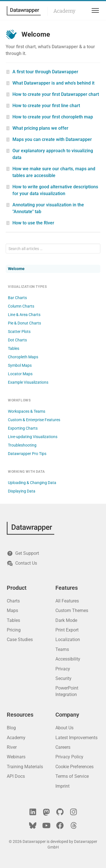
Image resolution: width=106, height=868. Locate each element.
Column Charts (21, 306)
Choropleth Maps (23, 357)
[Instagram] (73, 812)
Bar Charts (17, 298)
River (12, 747)
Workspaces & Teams (27, 411)
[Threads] (73, 825)
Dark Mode (66, 620)
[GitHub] (60, 812)
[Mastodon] (46, 812)
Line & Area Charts (24, 315)
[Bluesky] (33, 825)
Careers (63, 747)
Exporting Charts (23, 428)
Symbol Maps (20, 365)
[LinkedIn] (33, 812)
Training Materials (25, 767)
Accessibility (68, 659)
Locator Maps (20, 374)
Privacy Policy (69, 757)
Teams (62, 649)
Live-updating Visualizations (33, 437)
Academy (64, 11)
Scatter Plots (19, 332)
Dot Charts (17, 340)
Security (63, 678)
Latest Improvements (76, 738)
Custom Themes (72, 610)
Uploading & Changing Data (32, 483)
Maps (12, 610)
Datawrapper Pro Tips (27, 454)
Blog (11, 728)
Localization (68, 640)
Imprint (62, 786)
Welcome (16, 269)
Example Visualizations (28, 382)
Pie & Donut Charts (24, 323)
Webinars (16, 757)
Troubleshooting (22, 445)
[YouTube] (46, 825)
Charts (13, 601)
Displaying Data (22, 491)
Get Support (23, 553)
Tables (14, 348)
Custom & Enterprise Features (34, 420)
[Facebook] (60, 825)
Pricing (14, 630)
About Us (64, 728)
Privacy (63, 669)
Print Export (67, 630)
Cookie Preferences (74, 767)
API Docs (16, 776)
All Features (67, 601)
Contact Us (22, 563)
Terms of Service (72, 776)
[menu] (94, 11)
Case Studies (20, 640)
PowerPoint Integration (67, 691)
